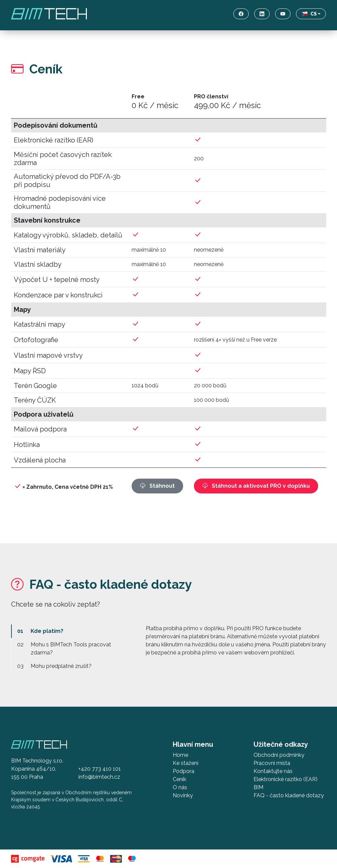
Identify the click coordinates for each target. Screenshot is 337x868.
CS (309, 14)
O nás (180, 787)
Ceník (179, 779)
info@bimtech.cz (99, 777)
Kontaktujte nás (273, 771)
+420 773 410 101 (100, 769)
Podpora (183, 771)
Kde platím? (47, 631)
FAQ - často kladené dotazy (289, 795)
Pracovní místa (272, 763)
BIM (258, 787)
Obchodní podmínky (279, 755)
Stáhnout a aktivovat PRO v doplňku (256, 486)
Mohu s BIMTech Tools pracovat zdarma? (71, 649)
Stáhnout (157, 486)
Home (180, 755)
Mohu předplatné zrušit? (61, 666)
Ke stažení (186, 763)
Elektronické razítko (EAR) (285, 779)
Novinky (183, 795)
